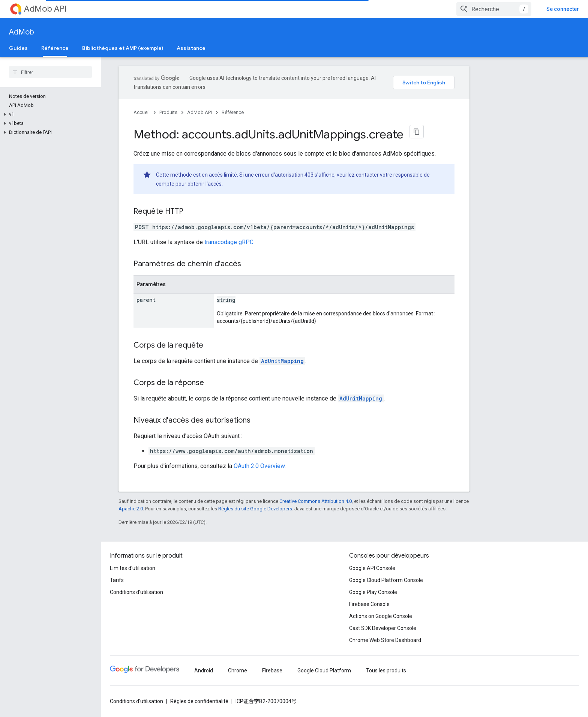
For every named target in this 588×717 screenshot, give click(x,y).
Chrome (238, 670)
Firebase (272, 670)
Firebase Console (369, 604)
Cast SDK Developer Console (383, 628)
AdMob (22, 32)
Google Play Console (373, 592)
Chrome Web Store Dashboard (385, 640)
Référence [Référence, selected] (55, 48)
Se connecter (563, 9)
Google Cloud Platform (324, 670)
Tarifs (117, 580)
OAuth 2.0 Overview (259, 466)
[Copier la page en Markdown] (417, 132)
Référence (233, 112)
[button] (49, 114)
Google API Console (372, 568)
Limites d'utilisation (133, 568)
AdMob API (45, 9)
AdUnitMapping (282, 361)
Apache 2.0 (131, 509)
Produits (168, 112)
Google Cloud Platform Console (386, 580)
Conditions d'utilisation (136, 592)
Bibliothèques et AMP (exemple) (123, 48)
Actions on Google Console (381, 616)
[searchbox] (50, 72)
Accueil (142, 112)
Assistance (191, 48)
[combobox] (494, 9)
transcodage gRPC (229, 242)
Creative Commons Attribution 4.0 (316, 501)
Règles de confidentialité (199, 701)
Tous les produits (386, 670)
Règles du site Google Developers (255, 509)
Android (204, 670)
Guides (18, 48)
